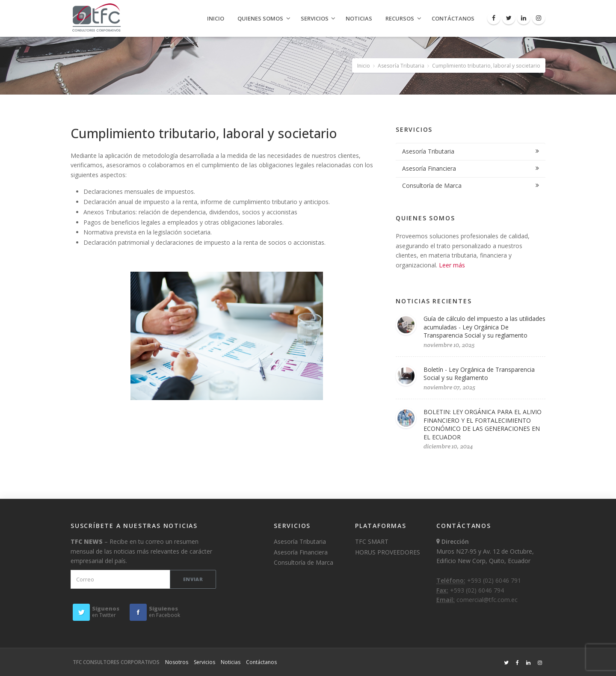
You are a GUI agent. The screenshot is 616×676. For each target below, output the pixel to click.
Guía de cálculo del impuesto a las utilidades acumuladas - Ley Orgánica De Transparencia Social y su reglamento (484, 327)
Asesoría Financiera (429, 168)
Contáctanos (453, 18)
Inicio (216, 18)
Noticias (359, 18)
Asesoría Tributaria (401, 66)
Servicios (315, 18)
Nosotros (177, 662)
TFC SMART (372, 541)
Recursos (400, 18)
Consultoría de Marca (432, 185)
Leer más (452, 265)
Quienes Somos (260, 18)
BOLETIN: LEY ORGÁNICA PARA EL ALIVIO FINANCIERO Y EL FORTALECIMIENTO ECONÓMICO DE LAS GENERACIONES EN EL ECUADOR (483, 424)
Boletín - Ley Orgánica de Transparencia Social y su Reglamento (479, 374)
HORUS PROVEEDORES (388, 552)
